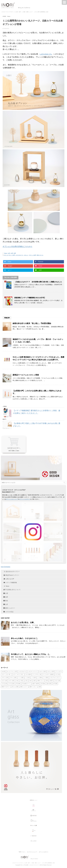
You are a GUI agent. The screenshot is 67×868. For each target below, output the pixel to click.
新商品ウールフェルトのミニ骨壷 (26, 375)
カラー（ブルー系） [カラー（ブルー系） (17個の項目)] (6, 675)
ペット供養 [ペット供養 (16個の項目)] (21, 678)
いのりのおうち (46, 54)
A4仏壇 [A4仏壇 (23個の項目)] (3, 671)
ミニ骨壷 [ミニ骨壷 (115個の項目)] (40, 678)
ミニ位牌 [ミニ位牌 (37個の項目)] (34, 678)
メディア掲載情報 (10, 583)
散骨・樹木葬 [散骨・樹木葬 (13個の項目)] (36, 684)
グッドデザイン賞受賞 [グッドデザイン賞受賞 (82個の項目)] (48, 675)
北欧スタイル (40, 255)
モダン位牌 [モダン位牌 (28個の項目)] (11, 681)
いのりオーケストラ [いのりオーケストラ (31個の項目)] (33, 671)
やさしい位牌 (32, 255)
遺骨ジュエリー (9, 608)
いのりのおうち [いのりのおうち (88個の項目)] (22, 671)
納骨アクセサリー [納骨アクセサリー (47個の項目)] (6, 687)
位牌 (15, 253)
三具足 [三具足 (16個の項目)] (22, 681)
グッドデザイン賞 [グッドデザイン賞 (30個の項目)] (37, 675)
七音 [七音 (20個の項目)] (17, 681)
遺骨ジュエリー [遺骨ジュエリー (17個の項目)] (24, 687)
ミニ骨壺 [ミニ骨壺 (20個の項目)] (46, 678)
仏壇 (12, 253)
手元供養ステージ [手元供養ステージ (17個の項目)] (26, 684)
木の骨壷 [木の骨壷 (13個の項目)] (43, 684)
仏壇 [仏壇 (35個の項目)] (30, 681)
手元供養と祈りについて (12, 590)
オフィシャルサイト (25, 499)
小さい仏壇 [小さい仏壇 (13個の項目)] (57, 681)
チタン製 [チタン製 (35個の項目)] (57, 675)
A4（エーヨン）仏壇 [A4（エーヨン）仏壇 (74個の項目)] (12, 671)
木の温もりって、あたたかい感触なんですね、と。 (31, 654)
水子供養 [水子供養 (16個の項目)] (55, 684)
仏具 (9, 253)
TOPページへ (22, 852)
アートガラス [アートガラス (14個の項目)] (59, 671)
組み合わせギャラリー (12, 571)
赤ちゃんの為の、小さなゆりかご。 (25, 638)
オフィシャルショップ (12, 499)
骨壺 (6, 601)
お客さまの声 (9, 579)
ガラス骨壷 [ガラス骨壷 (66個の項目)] (28, 675)
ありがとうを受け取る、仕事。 (23, 622)
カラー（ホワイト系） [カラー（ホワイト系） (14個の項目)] (18, 675)
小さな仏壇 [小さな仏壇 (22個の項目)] (4, 684)
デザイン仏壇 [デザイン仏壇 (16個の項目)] (5, 678)
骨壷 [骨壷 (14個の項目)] (40, 687)
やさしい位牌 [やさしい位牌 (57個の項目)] (51, 671)
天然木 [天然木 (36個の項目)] (51, 681)
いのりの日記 (8, 612)
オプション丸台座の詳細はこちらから (17, 246)
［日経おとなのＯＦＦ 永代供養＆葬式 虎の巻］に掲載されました (38, 282)
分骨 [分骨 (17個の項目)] (47, 681)
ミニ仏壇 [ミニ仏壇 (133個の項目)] (27, 678)
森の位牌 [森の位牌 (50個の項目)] (49, 684)
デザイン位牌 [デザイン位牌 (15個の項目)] (13, 678)
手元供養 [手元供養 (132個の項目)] (18, 684)
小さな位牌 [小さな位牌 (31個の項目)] (11, 684)
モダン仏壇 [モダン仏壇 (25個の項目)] (4, 681)
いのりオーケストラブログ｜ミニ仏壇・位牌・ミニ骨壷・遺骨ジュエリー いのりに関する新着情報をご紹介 (33, 863)
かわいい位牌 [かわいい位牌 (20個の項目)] (42, 671)
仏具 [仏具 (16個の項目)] (26, 681)
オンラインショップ (32, 852)
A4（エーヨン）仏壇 (9, 255)
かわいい (26, 255)
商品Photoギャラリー (11, 575)
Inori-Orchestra (6, 567)
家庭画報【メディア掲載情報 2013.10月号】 (30, 298)
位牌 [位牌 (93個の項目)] (34, 681)
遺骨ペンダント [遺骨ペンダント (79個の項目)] (33, 687)
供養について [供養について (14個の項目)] (40, 681)
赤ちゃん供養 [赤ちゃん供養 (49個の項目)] (15, 687)
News (6, 253)
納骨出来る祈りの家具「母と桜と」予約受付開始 (32, 323)
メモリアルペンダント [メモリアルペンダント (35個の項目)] (55, 678)
